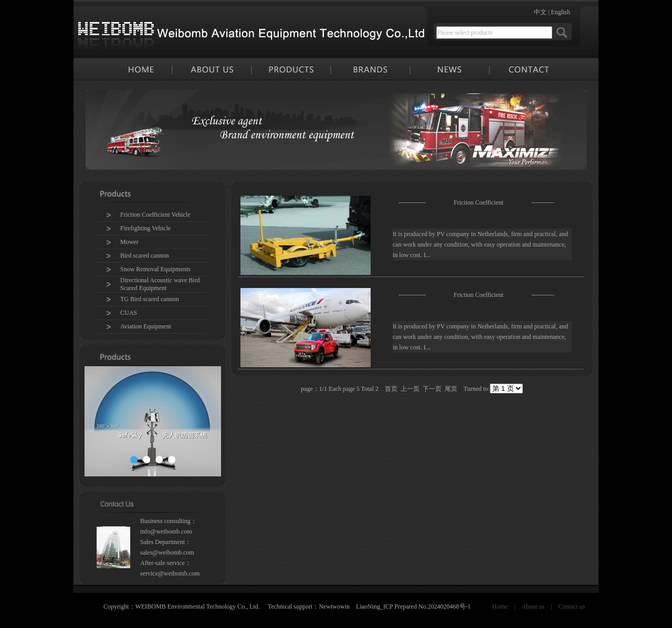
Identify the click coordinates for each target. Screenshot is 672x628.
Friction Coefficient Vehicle (155, 215)
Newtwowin (334, 606)
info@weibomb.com (166, 531)
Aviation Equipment (146, 326)
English (560, 12)
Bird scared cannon (145, 256)
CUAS (129, 313)
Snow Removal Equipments (155, 269)
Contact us (571, 606)
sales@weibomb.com (167, 552)
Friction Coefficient (479, 203)
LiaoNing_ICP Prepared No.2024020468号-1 (413, 606)
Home (500, 606)
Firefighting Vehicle (145, 228)
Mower (129, 242)
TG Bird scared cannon (150, 299)
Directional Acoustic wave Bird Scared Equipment (160, 284)
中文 (540, 12)
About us (533, 606)
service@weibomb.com (170, 573)
